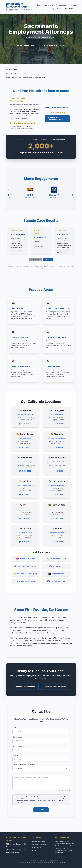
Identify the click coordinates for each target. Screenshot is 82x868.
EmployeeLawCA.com (57, 415)
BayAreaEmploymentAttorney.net (57, 485)
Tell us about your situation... (22, 774)
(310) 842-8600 (25, 542)
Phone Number (17, 737)
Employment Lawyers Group (20, 7)
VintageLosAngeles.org (26, 581)
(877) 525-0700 (57, 495)
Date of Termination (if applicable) (24, 765)
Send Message (41, 810)
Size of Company (18, 746)
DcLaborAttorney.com (56, 559)
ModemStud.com (56, 574)
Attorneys (49, 5)
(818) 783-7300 (57, 518)
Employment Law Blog (38, 844)
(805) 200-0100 (57, 542)
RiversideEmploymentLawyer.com (57, 438)
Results (74, 5)
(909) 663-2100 (57, 471)
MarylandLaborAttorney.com (26, 574)
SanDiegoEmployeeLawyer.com (25, 485)
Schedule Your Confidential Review (55, 119)
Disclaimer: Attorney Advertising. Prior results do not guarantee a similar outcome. (41, 863)
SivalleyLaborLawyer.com (25, 509)
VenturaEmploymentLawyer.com (57, 533)
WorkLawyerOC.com (25, 438)
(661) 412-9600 (25, 424)
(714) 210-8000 (25, 447)
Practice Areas (62, 5)
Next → (48, 259)
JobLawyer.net (56, 566)
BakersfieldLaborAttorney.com (25, 415)
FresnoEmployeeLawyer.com (26, 566)
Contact (59, 9)
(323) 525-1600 (57, 424)
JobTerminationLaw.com (25, 533)
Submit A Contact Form (24, 46)
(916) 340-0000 (71, 9)
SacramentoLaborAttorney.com (25, 462)
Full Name (16, 728)
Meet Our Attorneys (38, 841)
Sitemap (33, 850)
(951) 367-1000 (57, 447)
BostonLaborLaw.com (26, 559)
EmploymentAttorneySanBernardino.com (57, 462)
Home (39, 5)
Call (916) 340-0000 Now (55, 687)
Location (15, 755)
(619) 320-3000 (25, 495)
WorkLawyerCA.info (56, 581)
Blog (52, 9)
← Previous (35, 259)
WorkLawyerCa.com (57, 509)
